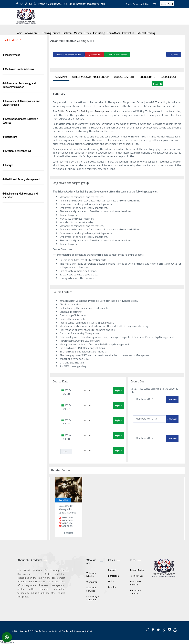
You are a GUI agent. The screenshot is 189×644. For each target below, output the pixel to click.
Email (157, 84)
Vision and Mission (92, 574)
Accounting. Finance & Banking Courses (20, 121)
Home (19, 33)
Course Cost (168, 76)
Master (78, 33)
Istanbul (112, 587)
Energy (8, 165)
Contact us (128, 33)
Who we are (32, 33)
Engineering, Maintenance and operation (20, 195)
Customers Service (136, 582)
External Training (146, 33)
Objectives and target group (90, 76)
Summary (61, 76)
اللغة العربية (167, 4)
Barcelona (114, 575)
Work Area (92, 581)
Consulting (99, 33)
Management (11, 55)
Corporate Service (136, 591)
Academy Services (91, 589)
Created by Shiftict (83, 630)
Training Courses (51, 33)
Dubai (111, 581)
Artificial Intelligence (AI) (17, 151)
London (112, 570)
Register (174, 55)
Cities (88, 33)
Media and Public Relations (18, 69)
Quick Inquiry (94, 55)
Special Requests (134, 4)
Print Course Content (117, 55)
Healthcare (10, 137)
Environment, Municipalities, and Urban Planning (21, 103)
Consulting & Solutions (93, 598)
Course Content (124, 76)
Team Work (113, 33)
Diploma (67, 33)
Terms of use (137, 575)
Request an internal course (69, 55)
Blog (147, 4)
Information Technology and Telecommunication (19, 85)
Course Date (147, 76)
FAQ (155, 4)
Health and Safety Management (22, 179)
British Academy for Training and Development (84, 111)
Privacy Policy (137, 570)
